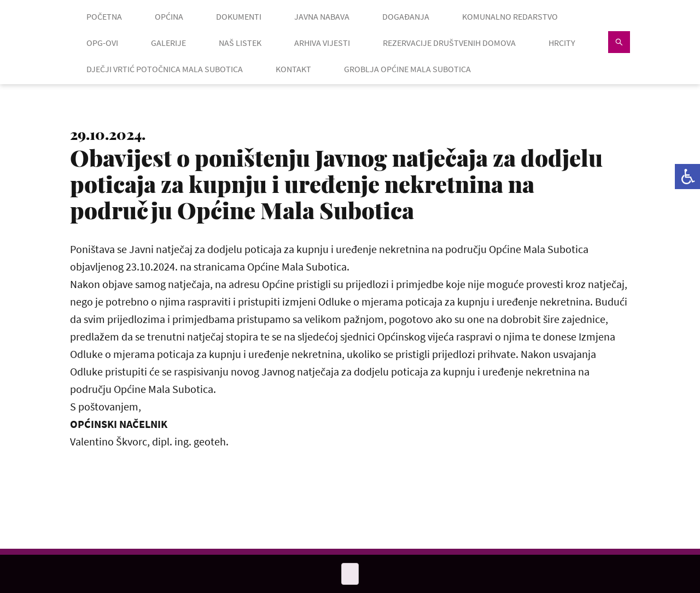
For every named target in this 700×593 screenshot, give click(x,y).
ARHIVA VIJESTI (322, 43)
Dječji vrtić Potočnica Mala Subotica (165, 69)
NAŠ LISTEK (240, 43)
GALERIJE (168, 43)
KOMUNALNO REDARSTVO (510, 16)
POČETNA (104, 16)
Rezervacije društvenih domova (449, 43)
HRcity (562, 43)
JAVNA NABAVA (322, 16)
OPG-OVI (102, 43)
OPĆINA (169, 16)
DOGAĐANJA (406, 16)
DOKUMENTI (239, 16)
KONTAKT (293, 69)
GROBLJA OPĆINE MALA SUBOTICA (407, 69)
